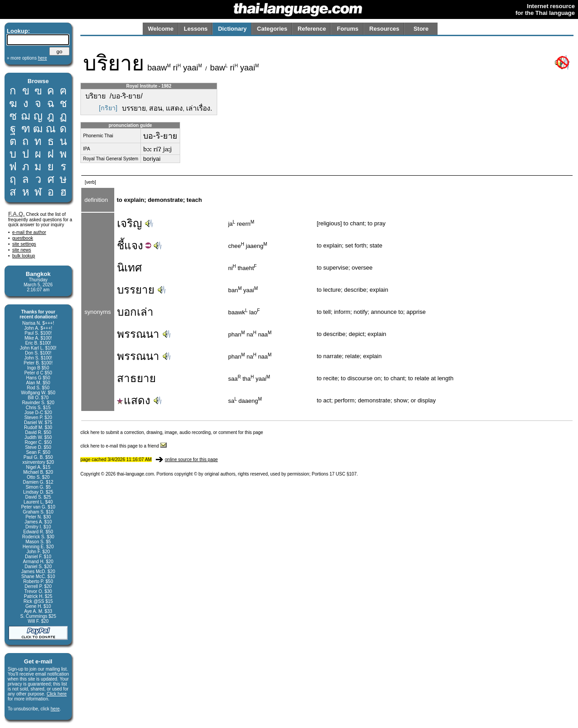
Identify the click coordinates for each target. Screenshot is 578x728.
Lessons (196, 29)
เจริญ (129, 223)
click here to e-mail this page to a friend (124, 446)
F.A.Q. (16, 214)
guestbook (23, 238)
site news (22, 250)
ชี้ (121, 245)
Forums (348, 29)
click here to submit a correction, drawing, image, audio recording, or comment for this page (172, 432)
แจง (134, 245)
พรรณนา (138, 334)
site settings (24, 244)
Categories (272, 29)
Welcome (161, 29)
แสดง (134, 400)
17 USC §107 (343, 474)
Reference (312, 29)
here (55, 709)
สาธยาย (136, 378)
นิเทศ (129, 268)
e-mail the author (29, 232)
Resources (384, 29)
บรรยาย (136, 290)
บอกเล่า (135, 312)
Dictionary (233, 29)
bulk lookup (24, 256)
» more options (27, 58)
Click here (56, 694)
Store (421, 29)
